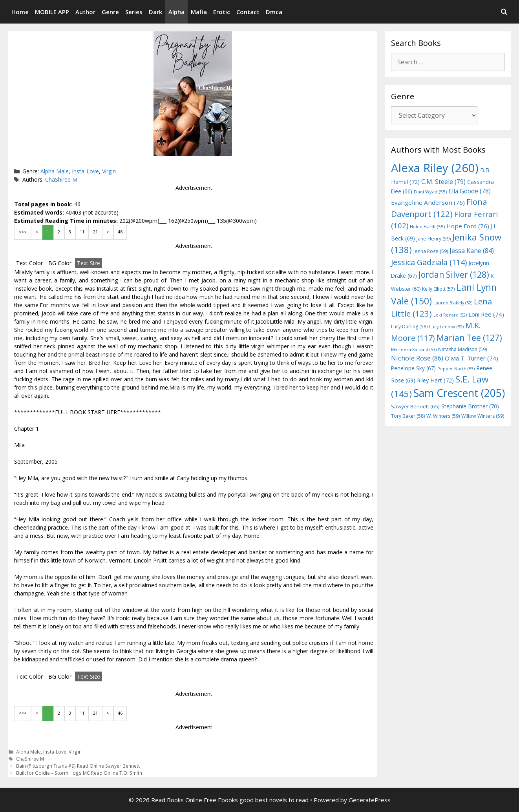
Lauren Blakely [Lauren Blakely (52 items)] (453, 303)
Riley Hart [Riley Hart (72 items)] (435, 380)
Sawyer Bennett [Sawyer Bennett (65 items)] (415, 406)
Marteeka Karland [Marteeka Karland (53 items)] (414, 349)
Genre (110, 12)
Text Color (29, 263)
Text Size (89, 263)
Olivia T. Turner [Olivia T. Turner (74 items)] (471, 358)
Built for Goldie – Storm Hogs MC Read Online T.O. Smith (79, 773)
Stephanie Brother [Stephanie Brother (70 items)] (470, 406)
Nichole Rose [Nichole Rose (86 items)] (417, 358)
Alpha (176, 12)
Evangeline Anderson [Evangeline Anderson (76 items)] (428, 202)
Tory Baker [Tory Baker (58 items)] (408, 416)
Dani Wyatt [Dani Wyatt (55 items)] (430, 192)
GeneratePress (370, 800)
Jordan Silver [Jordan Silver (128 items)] (454, 274)
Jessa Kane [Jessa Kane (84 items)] (472, 251)
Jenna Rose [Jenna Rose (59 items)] (431, 251)
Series (134, 12)
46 (120, 232)
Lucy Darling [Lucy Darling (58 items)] (409, 327)
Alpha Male (55, 171)
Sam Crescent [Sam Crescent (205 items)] (459, 393)
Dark (155, 12)
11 (82, 232)
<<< (23, 232)
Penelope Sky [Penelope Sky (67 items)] (413, 368)
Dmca (274, 12)
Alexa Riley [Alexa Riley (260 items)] (435, 168)
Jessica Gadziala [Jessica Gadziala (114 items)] (429, 262)
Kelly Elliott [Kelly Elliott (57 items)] (439, 289)
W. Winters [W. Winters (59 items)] (443, 416)
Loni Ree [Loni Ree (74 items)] (486, 314)
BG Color (60, 263)
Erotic (222, 12)
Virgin (109, 171)
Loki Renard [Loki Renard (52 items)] (450, 315)
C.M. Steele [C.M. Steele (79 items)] (443, 182)
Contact (248, 12)
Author (85, 12)
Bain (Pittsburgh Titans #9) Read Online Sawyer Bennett (78, 766)
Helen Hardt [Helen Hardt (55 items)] (427, 227)
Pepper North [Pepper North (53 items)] (456, 369)
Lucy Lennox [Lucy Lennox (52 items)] (446, 327)
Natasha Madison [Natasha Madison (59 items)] (462, 349)
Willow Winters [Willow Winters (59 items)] (483, 416)
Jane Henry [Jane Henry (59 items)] (434, 239)
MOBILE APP (52, 12)
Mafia (199, 12)
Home (20, 12)
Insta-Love (85, 171)
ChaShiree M (61, 179)
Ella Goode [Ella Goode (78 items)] (470, 191)
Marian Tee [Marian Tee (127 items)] (469, 338)
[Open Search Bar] (504, 12)
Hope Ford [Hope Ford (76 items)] (468, 226)
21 (95, 232)
